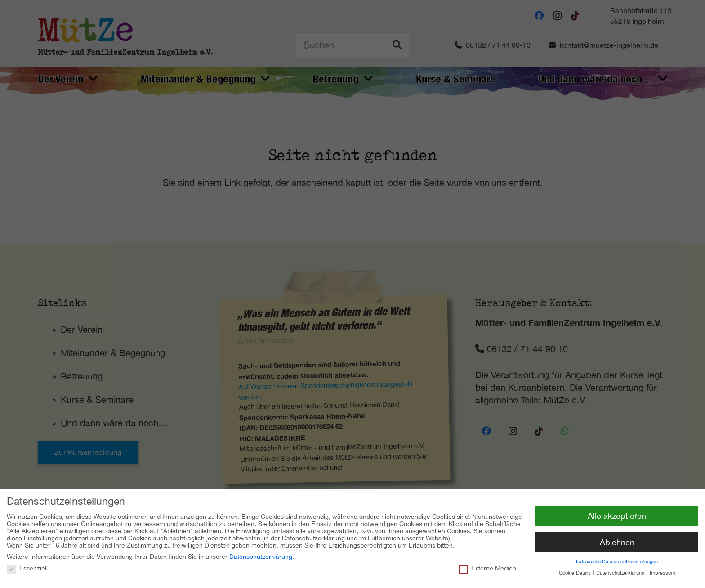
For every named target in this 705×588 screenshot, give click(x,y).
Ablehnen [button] (617, 540)
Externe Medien (487, 566)
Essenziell (27, 566)
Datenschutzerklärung (261, 554)
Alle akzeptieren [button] (617, 513)
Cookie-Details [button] (576, 570)
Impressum (662, 570)
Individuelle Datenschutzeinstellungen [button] (617, 559)
